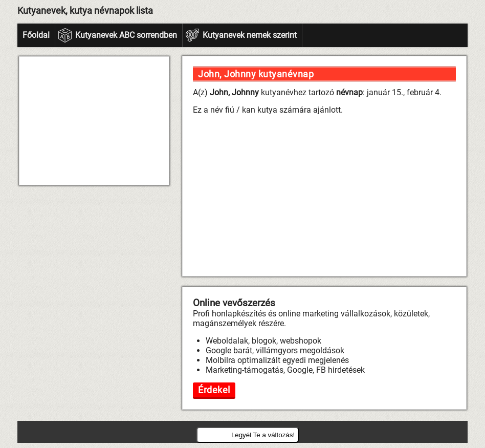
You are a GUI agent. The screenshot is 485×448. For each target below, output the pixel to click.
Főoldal (36, 35)
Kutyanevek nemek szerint (250, 35)
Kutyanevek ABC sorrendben (126, 35)
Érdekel (214, 390)
